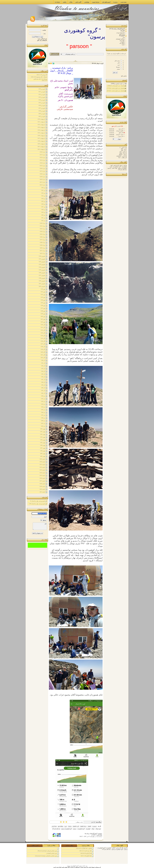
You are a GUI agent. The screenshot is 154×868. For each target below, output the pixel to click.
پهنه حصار (114, 168)
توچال (93, 829)
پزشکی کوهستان (120, 39)
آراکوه (113, 848)
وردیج (121, 165)
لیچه (111, 165)
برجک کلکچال (83, 826)
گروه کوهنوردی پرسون (66, 829)
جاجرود (126, 848)
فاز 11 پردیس (119, 848)
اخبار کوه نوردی (121, 33)
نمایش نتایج (124, 76)
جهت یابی (122, 40)
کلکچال (89, 826)
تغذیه (123, 45)
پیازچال (70, 826)
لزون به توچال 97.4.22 (98, 63)
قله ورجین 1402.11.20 (42, 75)
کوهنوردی (88, 829)
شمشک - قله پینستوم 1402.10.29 (39, 77)
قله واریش (116, 165)
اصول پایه (122, 43)
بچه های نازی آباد (56, 829)
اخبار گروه (122, 34)
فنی (124, 38)
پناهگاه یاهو (60, 826)
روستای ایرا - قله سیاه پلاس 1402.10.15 (40, 80)
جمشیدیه (94, 826)
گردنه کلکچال (76, 826)
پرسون (75, 829)
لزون (66, 826)
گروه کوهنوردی (81, 829)
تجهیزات (122, 42)
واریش (125, 165)
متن (40, 526)
